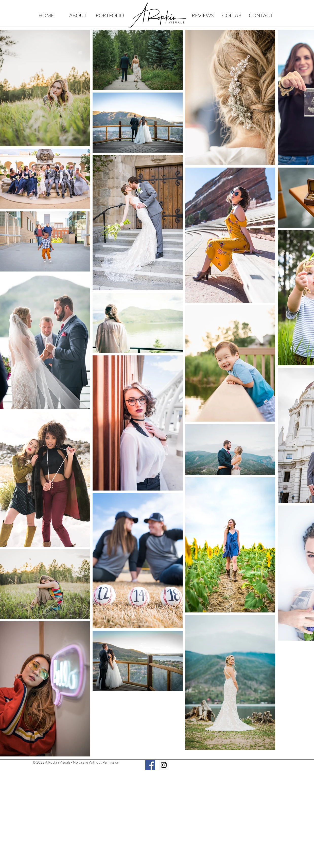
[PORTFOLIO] (110, 15)
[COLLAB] (232, 15)
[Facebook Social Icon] (150, 765)
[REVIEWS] (203, 15)
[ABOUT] (78, 15)
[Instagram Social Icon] (164, 765)
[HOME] (46, 15)
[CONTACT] (261, 15)
